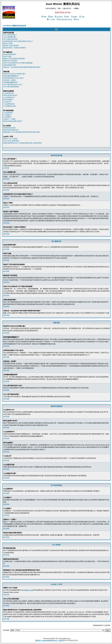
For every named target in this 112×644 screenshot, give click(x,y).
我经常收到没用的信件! (11, 130)
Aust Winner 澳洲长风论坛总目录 (14, 26)
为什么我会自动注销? (10, 39)
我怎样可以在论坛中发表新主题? (14, 74)
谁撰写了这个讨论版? (10, 139)
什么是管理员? (8, 113)
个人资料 (51, 20)
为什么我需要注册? (10, 37)
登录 (76, 20)
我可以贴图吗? (8, 100)
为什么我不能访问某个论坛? (13, 84)
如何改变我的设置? (10, 54)
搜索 (51, 17)
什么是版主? (7, 115)
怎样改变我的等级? (10, 65)
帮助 (44, 17)
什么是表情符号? (9, 98)
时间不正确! (7, 56)
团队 (67, 17)
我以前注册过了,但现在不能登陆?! (15, 48)
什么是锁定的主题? (10, 106)
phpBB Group (28, 590)
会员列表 (59, 17)
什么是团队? (7, 117)
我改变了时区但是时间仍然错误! (14, 59)
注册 (82, 17)
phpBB (52, 639)
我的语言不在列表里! (10, 61)
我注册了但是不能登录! (11, 46)
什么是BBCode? (9, 93)
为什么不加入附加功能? (11, 141)
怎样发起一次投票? (10, 80)
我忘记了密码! (8, 43)
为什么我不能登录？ (10, 35)
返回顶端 (6, 168)
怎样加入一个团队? (10, 119)
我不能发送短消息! (9, 128)
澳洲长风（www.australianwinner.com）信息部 (49, 640)
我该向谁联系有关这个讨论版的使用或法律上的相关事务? (23, 143)
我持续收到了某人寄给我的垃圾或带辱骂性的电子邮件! (22, 132)
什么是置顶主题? (9, 104)
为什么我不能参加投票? (11, 87)
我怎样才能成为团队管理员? (13, 121)
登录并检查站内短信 (64, 20)
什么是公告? (7, 102)
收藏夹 (74, 17)
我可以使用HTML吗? (10, 95)
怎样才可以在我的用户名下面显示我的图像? (18, 63)
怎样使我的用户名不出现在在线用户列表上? (18, 41)
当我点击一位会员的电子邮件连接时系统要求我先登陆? (22, 67)
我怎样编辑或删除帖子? (11, 76)
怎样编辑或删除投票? (10, 82)
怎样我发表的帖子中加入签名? (14, 78)
